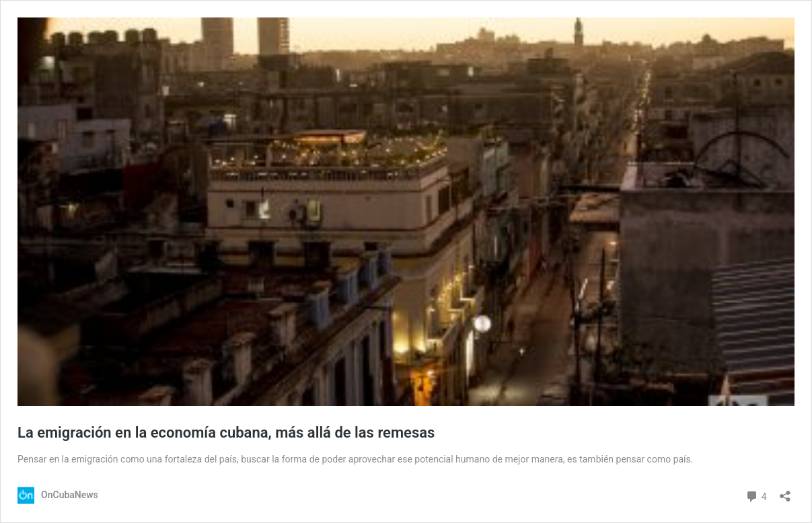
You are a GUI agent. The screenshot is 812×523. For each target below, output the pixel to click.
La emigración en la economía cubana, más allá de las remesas (226, 433)
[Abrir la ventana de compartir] (785, 492)
